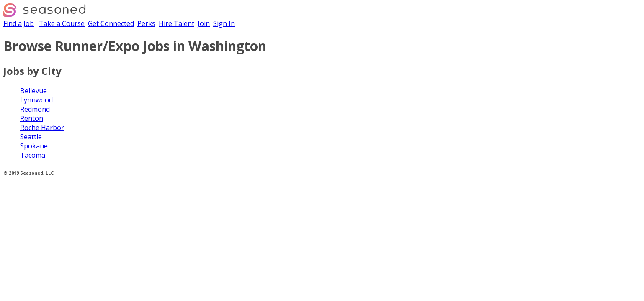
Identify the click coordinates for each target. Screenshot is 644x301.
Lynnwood (36, 100)
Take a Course (62, 23)
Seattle (31, 137)
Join (204, 23)
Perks (146, 23)
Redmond (35, 109)
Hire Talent (176, 23)
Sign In (224, 23)
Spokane (34, 146)
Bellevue (33, 91)
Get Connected (111, 23)
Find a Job (19, 23)
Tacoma (33, 155)
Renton (32, 118)
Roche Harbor (42, 128)
